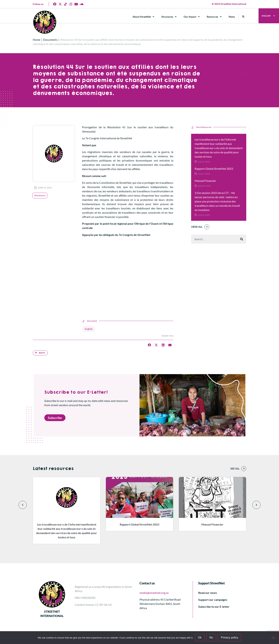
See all (235, 469)
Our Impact (192, 17)
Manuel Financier (205, 181)
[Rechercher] (242, 239)
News (232, 17)
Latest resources (53, 469)
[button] (243, 17)
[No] (273, 637)
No (211, 638)
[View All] (207, 227)
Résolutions (40, 195)
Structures (169, 17)
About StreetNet (143, 17)
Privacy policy (230, 638)
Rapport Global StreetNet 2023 (214, 169)
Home (36, 40)
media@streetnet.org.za (154, 593)
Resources (214, 17)
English (89, 329)
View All (197, 227)
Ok (200, 638)
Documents (50, 40)
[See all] (244, 469)
